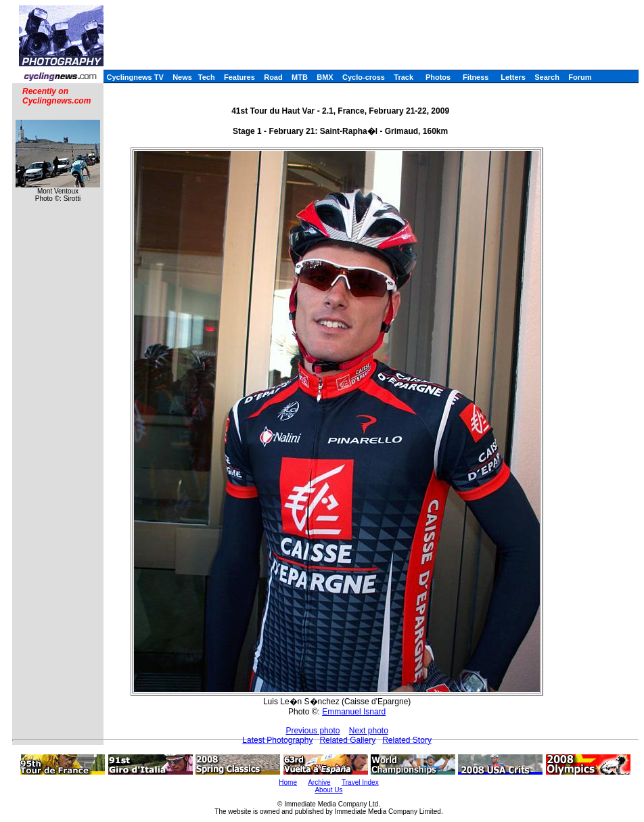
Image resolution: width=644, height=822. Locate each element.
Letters (513, 77)
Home (288, 782)
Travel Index (360, 782)
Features (239, 77)
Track (404, 77)
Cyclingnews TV (135, 77)
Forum (580, 77)
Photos (438, 77)
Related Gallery (347, 740)
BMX (325, 77)
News (182, 77)
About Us (328, 790)
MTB (300, 77)
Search (547, 77)
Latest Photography (277, 740)
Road (273, 77)
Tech (207, 77)
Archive (319, 782)
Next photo (369, 731)
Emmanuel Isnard (354, 712)
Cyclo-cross (364, 77)
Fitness (476, 77)
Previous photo (313, 731)
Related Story (407, 740)
